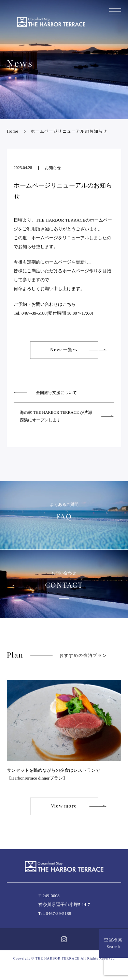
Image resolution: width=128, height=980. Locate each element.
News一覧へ (64, 350)
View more (64, 806)
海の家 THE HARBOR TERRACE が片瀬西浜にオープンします (56, 416)
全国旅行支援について (56, 393)
